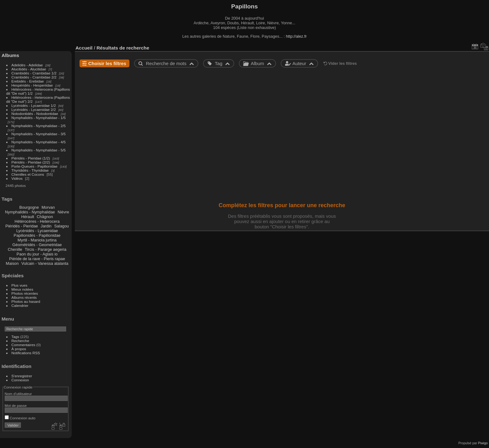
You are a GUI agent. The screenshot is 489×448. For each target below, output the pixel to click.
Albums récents (24, 297)
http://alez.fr (296, 36)
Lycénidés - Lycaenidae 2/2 (34, 110)
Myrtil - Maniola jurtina (37, 240)
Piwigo (483, 443)
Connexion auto (20, 418)
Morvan (48, 207)
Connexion (20, 380)
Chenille (15, 249)
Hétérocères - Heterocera (37, 221)
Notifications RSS (26, 353)
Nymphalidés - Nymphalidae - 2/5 (39, 126)
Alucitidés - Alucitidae (29, 69)
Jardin (46, 226)
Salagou (62, 226)
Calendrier (20, 305)
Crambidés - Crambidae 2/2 (34, 77)
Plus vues (19, 285)
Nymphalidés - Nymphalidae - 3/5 (39, 134)
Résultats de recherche (123, 48)
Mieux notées (22, 289)
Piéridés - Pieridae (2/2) (31, 162)
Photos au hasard (26, 301)
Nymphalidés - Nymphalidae (30, 212)
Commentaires (24, 345)
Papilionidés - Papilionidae (37, 235)
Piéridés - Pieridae (22, 226)
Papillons (244, 6)
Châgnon (45, 217)
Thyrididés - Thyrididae (30, 170)
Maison (12, 263)
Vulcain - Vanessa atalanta (45, 263)
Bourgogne (29, 207)
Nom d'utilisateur (18, 394)
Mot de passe (16, 405)
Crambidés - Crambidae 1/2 (34, 73)
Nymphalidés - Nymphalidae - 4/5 (39, 142)
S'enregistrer (22, 376)
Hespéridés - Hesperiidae (32, 85)
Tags (15, 337)
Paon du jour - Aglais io (37, 254)
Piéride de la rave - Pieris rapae (37, 259)
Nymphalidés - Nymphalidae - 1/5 (39, 118)
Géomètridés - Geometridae (37, 245)
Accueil (84, 48)
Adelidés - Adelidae (27, 65)
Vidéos (17, 178)
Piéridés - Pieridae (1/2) (31, 158)
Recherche (20, 341)
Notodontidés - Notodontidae (35, 114)
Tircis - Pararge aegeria (46, 249)
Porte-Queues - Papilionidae (35, 166)
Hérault (28, 217)
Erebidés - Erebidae (28, 81)
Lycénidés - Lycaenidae (37, 231)
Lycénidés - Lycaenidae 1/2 (34, 105)
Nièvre (63, 212)
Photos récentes (25, 293)
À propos (19, 349)
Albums (10, 55)
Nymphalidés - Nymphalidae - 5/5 (39, 150)
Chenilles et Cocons (28, 174)
